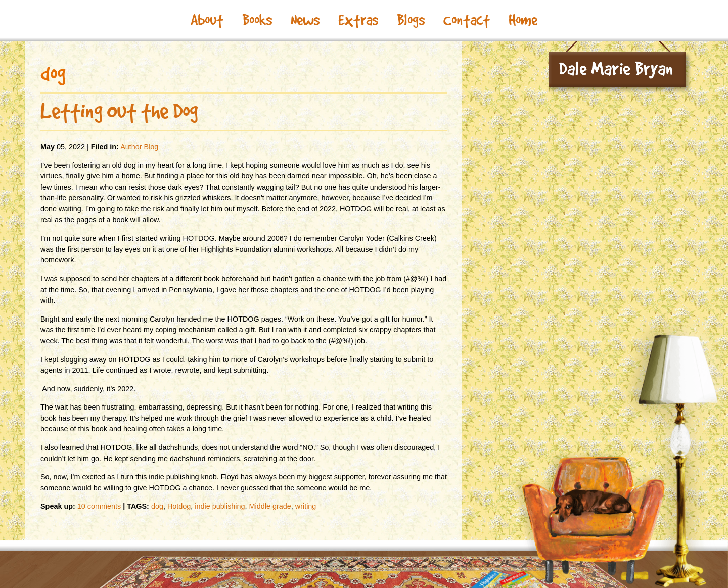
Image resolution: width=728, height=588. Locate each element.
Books (257, 20)
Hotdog (179, 506)
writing (306, 506)
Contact (467, 20)
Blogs (411, 20)
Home (523, 20)
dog (157, 506)
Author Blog (139, 147)
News (305, 20)
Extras (358, 20)
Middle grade (270, 506)
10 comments (99, 506)
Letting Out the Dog (119, 111)
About (207, 20)
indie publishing (220, 506)
